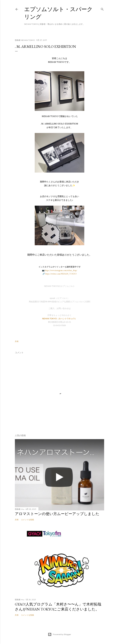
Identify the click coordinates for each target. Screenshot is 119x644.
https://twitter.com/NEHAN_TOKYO (61, 274)
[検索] (102, 9)
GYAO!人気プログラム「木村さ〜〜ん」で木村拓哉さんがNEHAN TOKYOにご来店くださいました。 (58, 607)
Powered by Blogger (59, 634)
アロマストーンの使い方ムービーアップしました (57, 514)
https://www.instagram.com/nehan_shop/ (61, 270)
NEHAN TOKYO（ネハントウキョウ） (59, 319)
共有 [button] (17, 341)
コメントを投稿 (27, 520)
